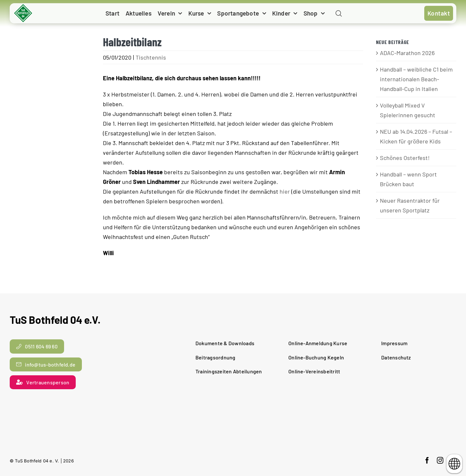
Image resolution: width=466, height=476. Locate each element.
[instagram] (440, 460)
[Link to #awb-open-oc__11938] (339, 14)
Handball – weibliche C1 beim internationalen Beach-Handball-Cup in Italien (416, 79)
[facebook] (427, 460)
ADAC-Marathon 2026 (407, 53)
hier (285, 191)
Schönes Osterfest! (405, 158)
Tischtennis (151, 57)
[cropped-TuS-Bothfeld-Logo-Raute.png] (23, 6)
